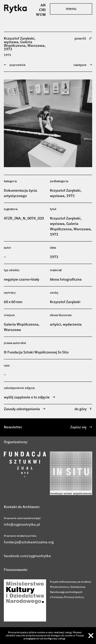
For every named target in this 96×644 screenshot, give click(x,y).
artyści (55, 325)
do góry (83, 409)
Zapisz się (81, 427)
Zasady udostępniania (25, 409)
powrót (83, 47)
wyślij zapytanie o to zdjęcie (30, 398)
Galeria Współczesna (21, 325)
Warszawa (12, 330)
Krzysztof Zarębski (65, 302)
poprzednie (15, 65)
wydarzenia (72, 325)
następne (83, 65)
